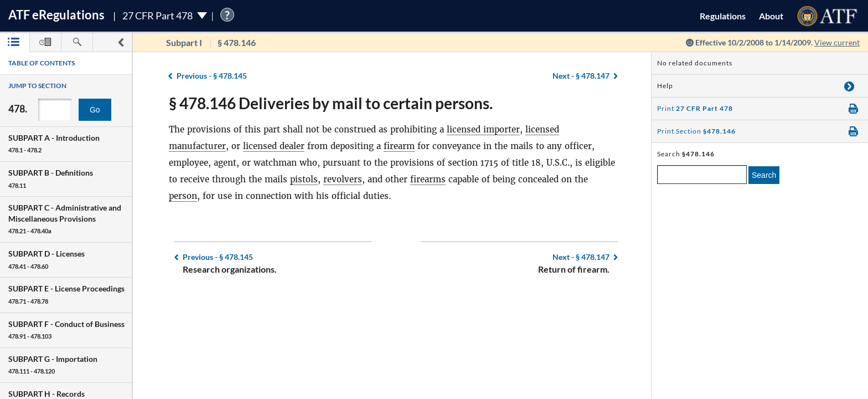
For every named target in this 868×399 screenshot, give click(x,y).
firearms (428, 179)
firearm (399, 146)
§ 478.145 (212, 76)
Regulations (723, 16)
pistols (304, 179)
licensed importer (483, 129)
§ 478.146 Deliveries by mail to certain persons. (331, 103)
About (771, 16)
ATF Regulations (56, 15)
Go (95, 110)
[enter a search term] (702, 175)
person (183, 196)
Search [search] (764, 175)
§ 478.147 (581, 76)
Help (665, 86)
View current (837, 42)
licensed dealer (274, 146)
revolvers (343, 179)
